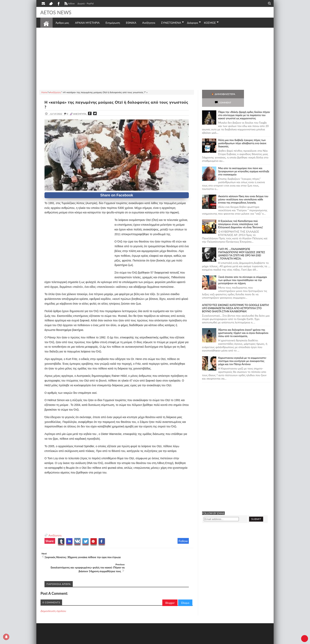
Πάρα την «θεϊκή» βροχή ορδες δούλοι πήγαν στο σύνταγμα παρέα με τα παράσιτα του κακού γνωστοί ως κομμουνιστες (244, 107)
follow (69, 4)
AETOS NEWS (57, 12)
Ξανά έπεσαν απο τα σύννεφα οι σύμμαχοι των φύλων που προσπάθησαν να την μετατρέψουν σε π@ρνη (243, 272)
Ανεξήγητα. (55, 535)
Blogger (170, 592)
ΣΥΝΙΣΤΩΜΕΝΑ (171, 23)
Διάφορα (193, 23)
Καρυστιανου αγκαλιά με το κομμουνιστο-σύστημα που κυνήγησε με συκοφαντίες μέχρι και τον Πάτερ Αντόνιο (242, 352)
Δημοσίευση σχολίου (53, 600)
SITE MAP (97, 641)
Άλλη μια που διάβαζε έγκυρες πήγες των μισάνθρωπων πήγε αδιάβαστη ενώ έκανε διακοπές (242, 135)
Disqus (185, 592)
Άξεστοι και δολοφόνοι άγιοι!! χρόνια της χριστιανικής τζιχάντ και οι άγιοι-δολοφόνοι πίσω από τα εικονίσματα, (243, 324)
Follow (183, 541)
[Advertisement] (155, 58)
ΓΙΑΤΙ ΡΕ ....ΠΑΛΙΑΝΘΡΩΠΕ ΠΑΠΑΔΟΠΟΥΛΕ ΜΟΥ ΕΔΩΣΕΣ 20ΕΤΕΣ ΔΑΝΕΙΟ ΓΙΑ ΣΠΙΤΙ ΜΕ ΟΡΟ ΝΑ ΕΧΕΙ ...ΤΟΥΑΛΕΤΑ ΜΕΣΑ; (242, 245)
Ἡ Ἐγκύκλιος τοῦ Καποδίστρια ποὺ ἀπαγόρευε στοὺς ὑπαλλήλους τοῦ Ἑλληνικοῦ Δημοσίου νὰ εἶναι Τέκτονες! (241, 216)
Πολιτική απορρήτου (114, 641)
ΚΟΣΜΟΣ (210, 23)
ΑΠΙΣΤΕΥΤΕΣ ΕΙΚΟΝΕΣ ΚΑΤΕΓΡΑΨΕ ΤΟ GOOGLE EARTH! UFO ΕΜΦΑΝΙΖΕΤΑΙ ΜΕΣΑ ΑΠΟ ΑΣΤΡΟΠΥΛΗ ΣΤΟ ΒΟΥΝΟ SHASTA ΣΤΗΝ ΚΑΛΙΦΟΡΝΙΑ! (236, 300)
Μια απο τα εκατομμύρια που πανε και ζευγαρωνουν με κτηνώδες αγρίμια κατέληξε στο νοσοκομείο (244, 163)
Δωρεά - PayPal (86, 3)
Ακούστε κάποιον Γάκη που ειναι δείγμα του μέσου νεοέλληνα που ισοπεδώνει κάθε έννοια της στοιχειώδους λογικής (243, 191)
